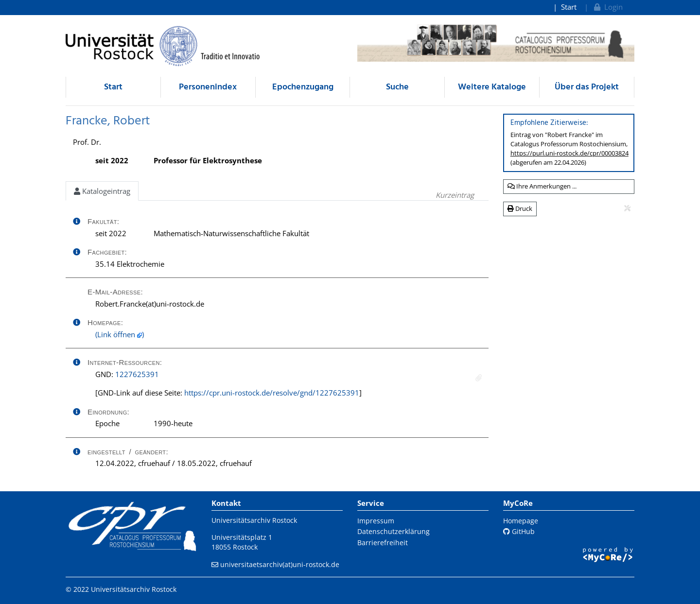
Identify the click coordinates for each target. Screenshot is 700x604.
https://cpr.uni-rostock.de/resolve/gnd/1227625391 (272, 393)
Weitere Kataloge (492, 87)
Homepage (521, 521)
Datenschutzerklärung (394, 531)
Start (569, 7)
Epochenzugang (303, 87)
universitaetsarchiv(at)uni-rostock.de (280, 564)
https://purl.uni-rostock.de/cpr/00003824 (569, 153)
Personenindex (208, 87)
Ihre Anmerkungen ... (542, 186)
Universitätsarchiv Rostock (254, 520)
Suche (397, 87)
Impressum (376, 521)
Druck (520, 208)
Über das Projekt (587, 87)
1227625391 (137, 374)
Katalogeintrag (102, 191)
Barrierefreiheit (383, 543)
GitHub (519, 531)
